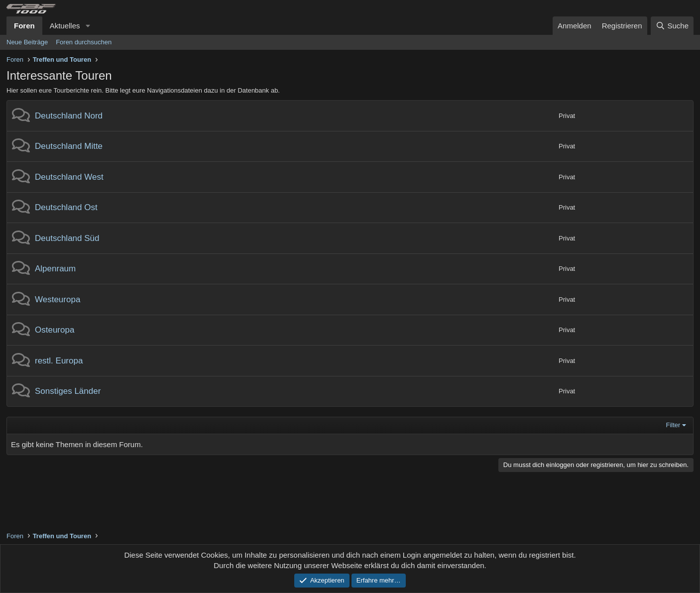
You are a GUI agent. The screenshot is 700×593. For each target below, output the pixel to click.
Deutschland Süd (67, 238)
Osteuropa (55, 330)
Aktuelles (65, 26)
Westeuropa (58, 299)
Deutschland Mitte (69, 146)
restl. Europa (59, 361)
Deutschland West (69, 177)
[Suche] (672, 26)
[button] (88, 26)
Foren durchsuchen (84, 42)
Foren (24, 26)
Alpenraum (55, 269)
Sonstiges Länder (68, 391)
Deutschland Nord (69, 116)
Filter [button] (673, 425)
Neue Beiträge (27, 42)
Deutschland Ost (66, 207)
